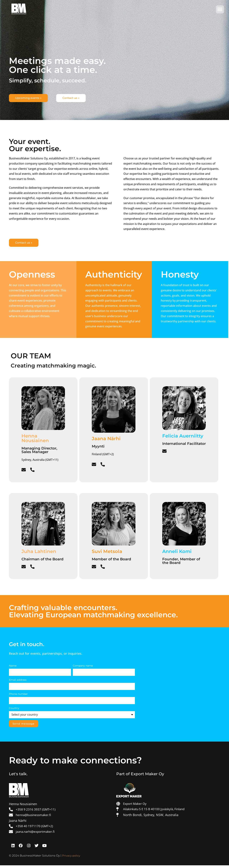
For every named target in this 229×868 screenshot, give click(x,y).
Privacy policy (71, 858)
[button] (220, 9)
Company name (83, 667)
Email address (18, 681)
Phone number (18, 695)
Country (14, 710)
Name (13, 667)
